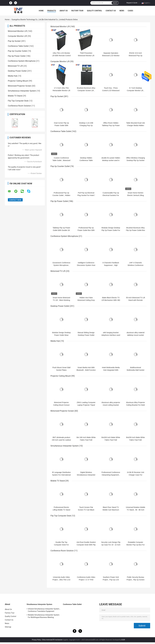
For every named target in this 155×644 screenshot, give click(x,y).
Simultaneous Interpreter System (22, 91)
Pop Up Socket (14, 41)
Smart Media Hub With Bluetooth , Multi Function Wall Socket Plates (86, 370)
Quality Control (94, 11)
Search (115, 3)
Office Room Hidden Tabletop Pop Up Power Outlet (111, 125)
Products (52, 11)
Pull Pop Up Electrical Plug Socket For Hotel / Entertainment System (86, 195)
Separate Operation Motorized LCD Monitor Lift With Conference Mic (111, 56)
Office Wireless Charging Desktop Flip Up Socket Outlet (136, 160)
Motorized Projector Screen (20, 86)
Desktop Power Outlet (17, 71)
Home (41, 11)
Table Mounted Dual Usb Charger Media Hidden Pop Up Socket (135, 125)
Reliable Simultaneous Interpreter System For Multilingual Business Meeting (44, 616)
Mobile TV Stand (15, 96)
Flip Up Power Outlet (17, 56)
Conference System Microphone (22, 61)
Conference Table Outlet (18, 46)
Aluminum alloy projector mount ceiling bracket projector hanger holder (111, 405)
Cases (130, 11)
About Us (64, 11)
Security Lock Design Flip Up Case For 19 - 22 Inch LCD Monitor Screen (111, 545)
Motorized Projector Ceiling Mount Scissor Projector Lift (61, 405)
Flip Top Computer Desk (18, 101)
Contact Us (111, 11)
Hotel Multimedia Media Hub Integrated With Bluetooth (111, 370)
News (122, 11)
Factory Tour (77, 11)
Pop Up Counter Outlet (17, 51)
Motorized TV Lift (15, 66)
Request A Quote (132, 3)
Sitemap (8, 627)
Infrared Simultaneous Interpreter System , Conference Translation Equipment (44, 610)
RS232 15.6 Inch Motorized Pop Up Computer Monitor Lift (136, 56)
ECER (123, 640)
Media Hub (13, 76)
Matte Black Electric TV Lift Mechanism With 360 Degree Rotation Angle (111, 300)
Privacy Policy (36, 640)
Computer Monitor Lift (17, 36)
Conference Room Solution (19, 106)
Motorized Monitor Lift (17, 31)
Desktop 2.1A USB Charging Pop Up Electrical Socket (86, 125)
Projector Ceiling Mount (18, 81)
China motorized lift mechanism (52, 640)
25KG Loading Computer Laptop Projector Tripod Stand (86, 405)
